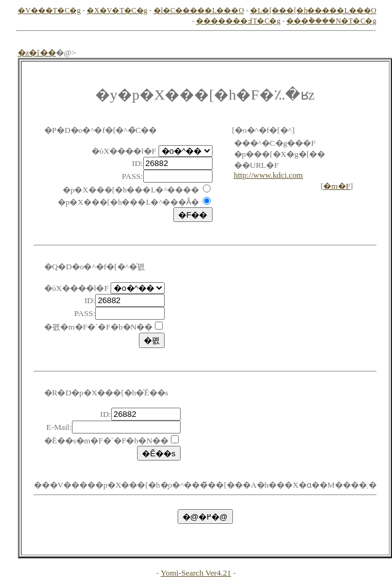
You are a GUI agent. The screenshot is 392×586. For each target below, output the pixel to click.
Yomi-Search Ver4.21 (196, 573)
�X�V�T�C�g (117, 10)
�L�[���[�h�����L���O (313, 10)
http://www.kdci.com (269, 175)
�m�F (337, 186)
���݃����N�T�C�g (331, 21)
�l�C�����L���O (199, 10)
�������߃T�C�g (238, 21)
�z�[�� (37, 53)
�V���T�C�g (49, 10)
